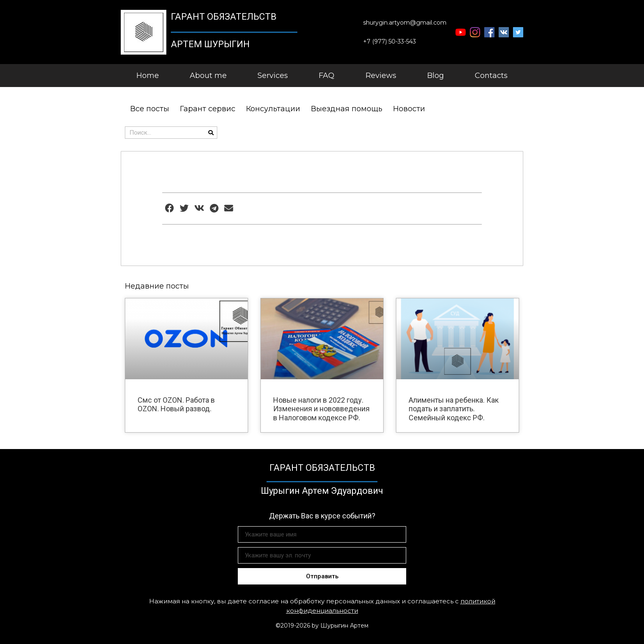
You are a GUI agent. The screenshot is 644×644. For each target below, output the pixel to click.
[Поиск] (211, 133)
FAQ (327, 76)
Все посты (150, 109)
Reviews (381, 76)
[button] (405, 23)
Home (148, 76)
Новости (409, 109)
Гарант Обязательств (224, 17)
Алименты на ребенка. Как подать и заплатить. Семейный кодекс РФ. (454, 409)
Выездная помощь (347, 109)
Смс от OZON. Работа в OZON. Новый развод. (176, 405)
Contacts (491, 76)
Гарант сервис (208, 109)
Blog (436, 76)
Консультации (273, 109)
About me (208, 76)
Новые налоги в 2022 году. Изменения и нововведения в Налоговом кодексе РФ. (321, 409)
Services (273, 76)
